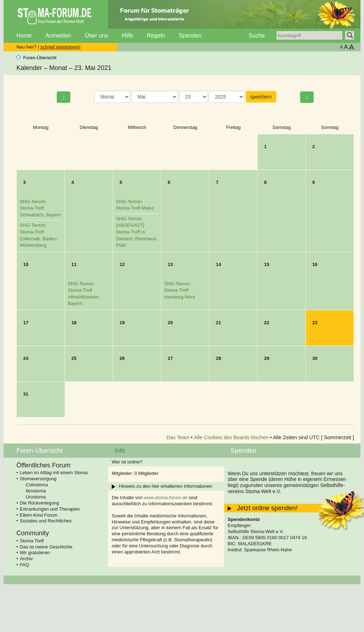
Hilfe (127, 36)
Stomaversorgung (38, 479)
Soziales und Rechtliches (46, 521)
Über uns (97, 36)
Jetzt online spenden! (267, 508)
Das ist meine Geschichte (46, 547)
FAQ (25, 565)
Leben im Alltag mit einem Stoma (54, 473)
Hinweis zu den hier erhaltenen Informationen (166, 486)
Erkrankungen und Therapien (50, 509)
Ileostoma (36, 491)
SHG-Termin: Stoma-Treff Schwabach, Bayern (40, 208)
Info (120, 451)
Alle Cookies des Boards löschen (231, 437)
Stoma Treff (32, 541)
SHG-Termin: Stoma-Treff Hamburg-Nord (180, 290)
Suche (256, 36)
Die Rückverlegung (40, 503)
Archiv (26, 559)
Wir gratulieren (35, 553)
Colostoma (37, 485)
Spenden (190, 36)
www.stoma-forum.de (166, 498)
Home (24, 36)
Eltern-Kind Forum (39, 515)
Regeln (156, 36)
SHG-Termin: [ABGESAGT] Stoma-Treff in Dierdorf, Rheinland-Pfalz (137, 232)
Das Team (178, 437)
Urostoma (36, 497)
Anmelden (58, 36)
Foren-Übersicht (40, 58)
